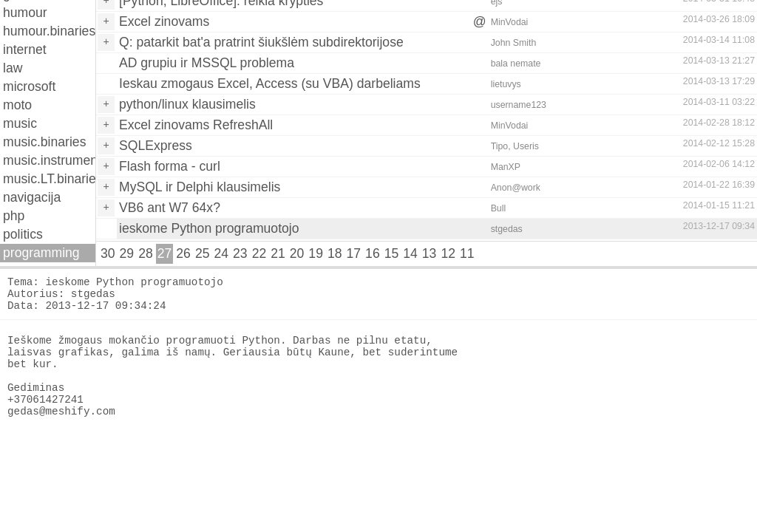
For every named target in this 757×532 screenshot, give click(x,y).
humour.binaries (49, 31)
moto (17, 105)
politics (23, 234)
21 (278, 253)
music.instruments (49, 160)
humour (25, 13)
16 (373, 253)
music (20, 123)
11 (467, 253)
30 (108, 253)
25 (203, 253)
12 (448, 253)
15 (392, 253)
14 (410, 253)
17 (354, 253)
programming (41, 253)
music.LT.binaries (49, 179)
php (14, 216)
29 (127, 253)
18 (335, 253)
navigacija (32, 197)
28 (146, 253)
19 (316, 253)
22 (259, 253)
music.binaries (44, 142)
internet (25, 50)
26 (183, 253)
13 (430, 253)
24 (221, 253)
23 (240, 253)
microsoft (29, 86)
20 (297, 253)
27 (165, 253)
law (13, 68)
